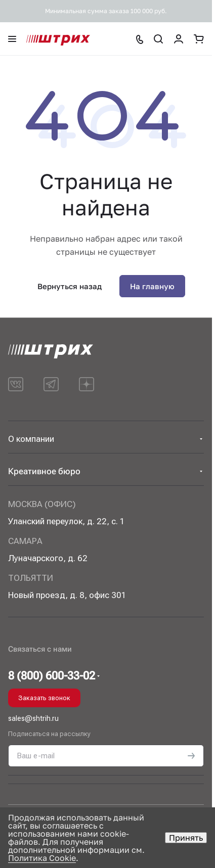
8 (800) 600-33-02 (52, 676)
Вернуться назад (70, 286)
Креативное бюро (44, 471)
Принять (186, 838)
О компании (31, 439)
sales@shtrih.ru (33, 718)
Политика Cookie (42, 858)
